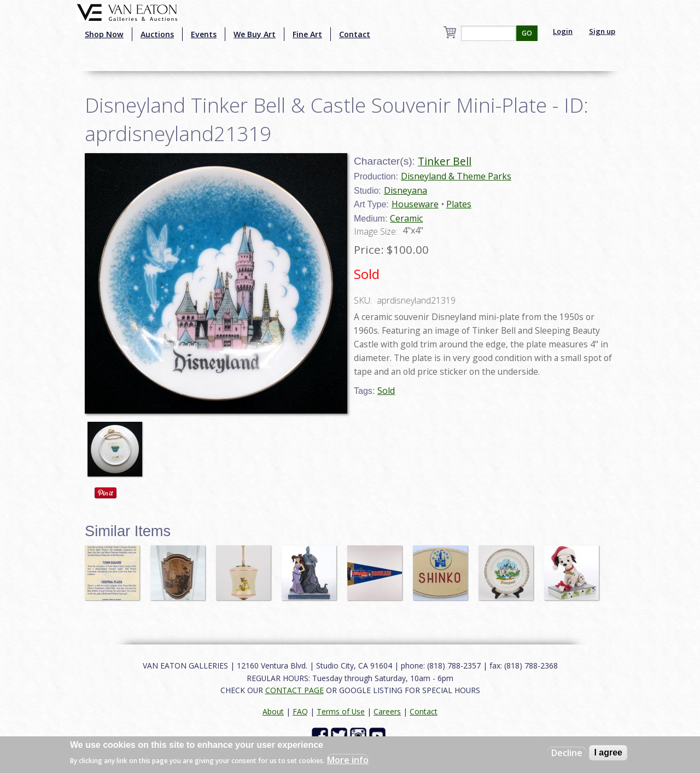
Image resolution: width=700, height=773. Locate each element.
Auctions (157, 34)
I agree (608, 752)
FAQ (300, 711)
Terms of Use (341, 711)
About (273, 711)
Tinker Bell (445, 161)
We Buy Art (255, 34)
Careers (387, 711)
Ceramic (406, 218)
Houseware (415, 204)
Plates (459, 204)
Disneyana (406, 190)
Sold (386, 391)
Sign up (602, 31)
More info (348, 760)
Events (204, 34)
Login (563, 31)
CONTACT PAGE (294, 690)
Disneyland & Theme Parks (456, 176)
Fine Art (307, 34)
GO (527, 33)
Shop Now (104, 34)
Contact (355, 34)
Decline (567, 753)
